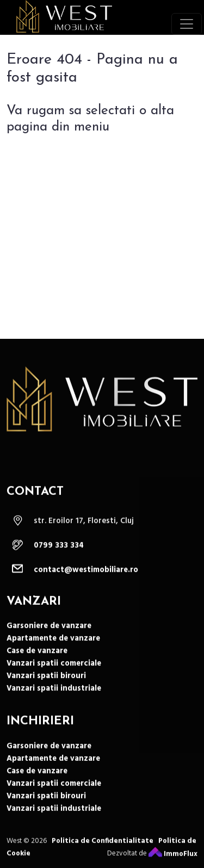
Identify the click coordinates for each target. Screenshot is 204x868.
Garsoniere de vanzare (49, 641)
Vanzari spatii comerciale (54, 679)
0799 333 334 (59, 561)
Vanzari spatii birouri (46, 692)
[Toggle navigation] (187, 24)
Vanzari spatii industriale (54, 704)
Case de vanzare (37, 666)
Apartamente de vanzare (53, 654)
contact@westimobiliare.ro (86, 585)
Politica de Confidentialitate (103, 856)
